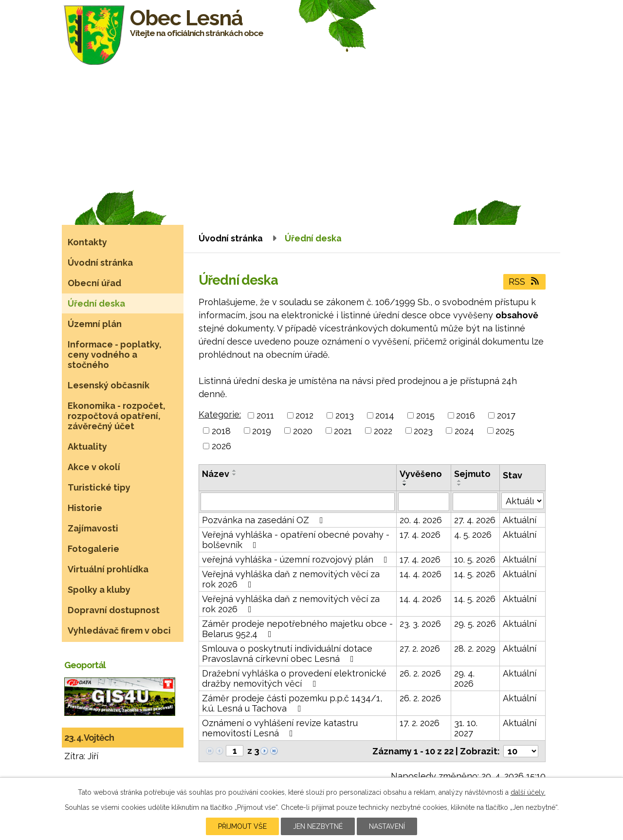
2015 (425, 415)
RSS (525, 282)
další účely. (528, 792)
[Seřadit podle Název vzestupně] (235, 471)
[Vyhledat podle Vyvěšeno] (424, 502)
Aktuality (87, 447)
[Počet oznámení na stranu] (521, 751)
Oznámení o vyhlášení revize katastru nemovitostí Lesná (280, 728)
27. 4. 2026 (475, 520)
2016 (466, 415)
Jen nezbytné (318, 826)
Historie (85, 508)
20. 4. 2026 (421, 520)
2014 (385, 415)
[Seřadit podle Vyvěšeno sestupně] (405, 485)
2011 (265, 415)
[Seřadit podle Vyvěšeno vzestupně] (405, 481)
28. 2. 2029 (475, 648)
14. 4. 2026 (421, 574)
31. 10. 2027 (466, 728)
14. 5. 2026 (475, 574)
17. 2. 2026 (420, 723)
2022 (383, 430)
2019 (262, 430)
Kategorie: (220, 414)
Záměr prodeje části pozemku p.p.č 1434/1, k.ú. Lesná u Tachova (292, 703)
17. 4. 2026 (420, 535)
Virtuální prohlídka (108, 569)
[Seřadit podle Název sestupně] (235, 475)
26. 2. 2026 (420, 673)
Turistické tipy (99, 487)
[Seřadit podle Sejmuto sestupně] (459, 485)
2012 (304, 415)
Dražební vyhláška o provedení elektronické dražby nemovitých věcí (294, 678)
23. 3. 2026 (420, 624)
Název (216, 474)
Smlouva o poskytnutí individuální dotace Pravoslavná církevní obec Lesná (287, 654)
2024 (464, 430)
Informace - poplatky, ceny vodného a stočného (115, 355)
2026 (221, 446)
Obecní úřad (94, 283)
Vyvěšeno (421, 474)
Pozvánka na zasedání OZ (265, 520)
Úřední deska (96, 303)
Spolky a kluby (99, 590)
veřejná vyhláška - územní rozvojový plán (297, 559)
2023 (423, 430)
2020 (303, 430)
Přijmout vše (242, 826)
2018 (221, 430)
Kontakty (87, 242)
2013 (345, 415)
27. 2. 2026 (420, 648)
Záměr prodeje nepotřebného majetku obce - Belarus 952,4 (297, 629)
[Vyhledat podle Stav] (522, 501)
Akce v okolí (94, 467)
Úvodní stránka (231, 238)
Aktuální (520, 520)
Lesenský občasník (109, 385)
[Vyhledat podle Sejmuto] (475, 502)
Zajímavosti (93, 528)
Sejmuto (472, 474)
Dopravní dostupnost (114, 610)
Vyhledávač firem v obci (119, 630)
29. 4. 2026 (464, 678)
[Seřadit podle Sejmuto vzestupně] (459, 481)
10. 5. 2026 (475, 559)
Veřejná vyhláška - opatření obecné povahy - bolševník (296, 540)
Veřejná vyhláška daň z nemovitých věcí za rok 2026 (291, 579)
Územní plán (95, 324)
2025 (505, 430)
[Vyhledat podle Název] (298, 502)
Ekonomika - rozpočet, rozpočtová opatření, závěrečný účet (117, 416)
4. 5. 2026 (473, 535)
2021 (343, 430)
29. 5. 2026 (475, 624)
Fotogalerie (93, 549)
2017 (506, 415)
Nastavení (387, 826)
